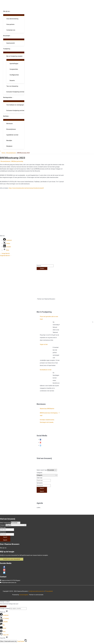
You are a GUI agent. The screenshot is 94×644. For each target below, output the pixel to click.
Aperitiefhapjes (14, 64)
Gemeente (40, 483)
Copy (21, 641)
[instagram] (40, 442)
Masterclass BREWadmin (47, 409)
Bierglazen (9, 146)
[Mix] (2, 625)
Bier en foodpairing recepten (14, 56)
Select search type (42, 470)
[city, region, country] (18, 609)
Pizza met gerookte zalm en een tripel (49, 318)
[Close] (3, 606)
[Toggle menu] (14, 15)
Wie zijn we (6, 11)
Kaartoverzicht (11, 43)
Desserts (12, 81)
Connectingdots (24, 595)
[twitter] (40, 445)
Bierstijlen (9, 140)
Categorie (39, 473)
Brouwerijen (7, 36)
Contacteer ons (11, 30)
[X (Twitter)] (4, 618)
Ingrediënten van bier (12, 135)
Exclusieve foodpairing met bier (15, 92)
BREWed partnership (17, 161)
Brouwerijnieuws (11, 129)
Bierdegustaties (8, 97)
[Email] (3, 628)
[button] (0, 151)
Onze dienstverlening (12, 19)
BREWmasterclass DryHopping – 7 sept (50, 414)
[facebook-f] (40, 440)
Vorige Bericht (5, 253)
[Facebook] (7, 240)
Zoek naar (40, 478)
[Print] (3, 632)
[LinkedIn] (7, 247)
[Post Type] (52, 470)
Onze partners (10, 24)
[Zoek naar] (44, 480)
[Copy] (8, 641)
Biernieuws (10, 124)
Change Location (5, 608)
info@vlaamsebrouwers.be (9, 583)
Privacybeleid (49, 591)
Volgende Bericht (6, 256)
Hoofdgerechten (14, 75)
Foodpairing (7, 49)
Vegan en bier (44, 344)
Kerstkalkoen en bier (46, 370)
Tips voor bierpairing (12, 86)
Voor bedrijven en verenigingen (15, 105)
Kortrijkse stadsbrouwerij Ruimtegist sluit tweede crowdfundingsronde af (47, 421)
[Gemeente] (44, 486)
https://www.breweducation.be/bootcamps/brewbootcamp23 (26, 188)
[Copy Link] (4, 635)
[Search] (42, 488)
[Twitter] (7, 244)
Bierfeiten (6, 116)
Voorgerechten (14, 69)
